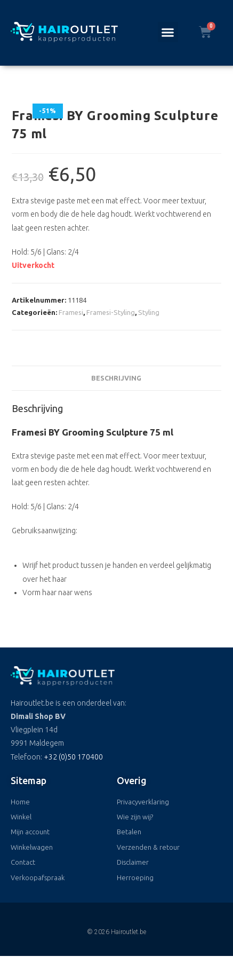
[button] (168, 32)
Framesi (71, 312)
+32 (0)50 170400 (73, 757)
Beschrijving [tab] (116, 378)
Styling (149, 312)
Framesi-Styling (111, 312)
